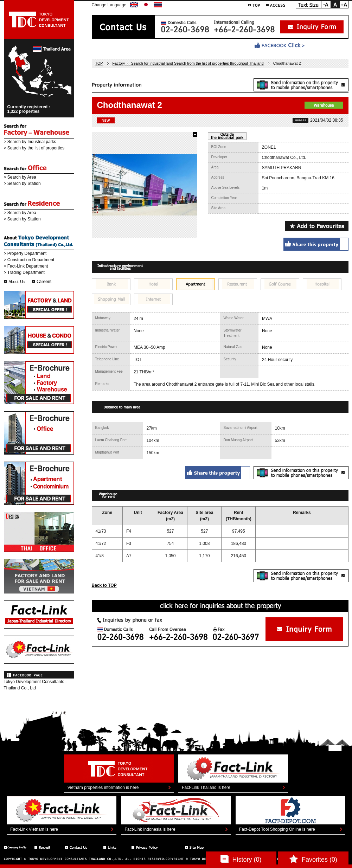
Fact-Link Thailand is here (206, 787)
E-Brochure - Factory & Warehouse (39, 383)
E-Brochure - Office (39, 433)
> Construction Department (29, 260)
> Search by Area (20, 177)
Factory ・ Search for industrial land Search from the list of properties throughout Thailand (188, 63)
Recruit (46, 847)
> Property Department (25, 253)
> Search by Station (22, 184)
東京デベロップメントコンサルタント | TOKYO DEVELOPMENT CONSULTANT (39, 19)
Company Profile (15, 847)
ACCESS (276, 5)
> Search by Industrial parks (30, 142)
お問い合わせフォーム (304, 629)
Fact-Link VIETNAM (39, 650)
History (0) (241, 859)
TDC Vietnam (39, 576)
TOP (254, 5)
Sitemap (199, 847)
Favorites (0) (313, 859)
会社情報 (15, 281)
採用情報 (43, 281)
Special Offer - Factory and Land (39, 305)
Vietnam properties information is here (103, 787)
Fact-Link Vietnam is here (34, 829)
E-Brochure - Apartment (39, 483)
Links (114, 847)
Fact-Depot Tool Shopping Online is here (277, 829)
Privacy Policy (154, 847)
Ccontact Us (80, 847)
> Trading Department (24, 272)
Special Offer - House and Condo (39, 340)
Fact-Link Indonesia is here (150, 829)
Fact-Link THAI (39, 615)
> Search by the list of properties (34, 148)
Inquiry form (312, 27)
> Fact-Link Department (26, 266)
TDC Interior (39, 532)
